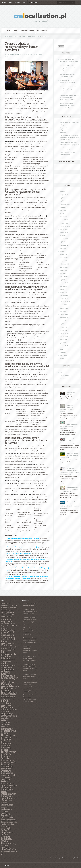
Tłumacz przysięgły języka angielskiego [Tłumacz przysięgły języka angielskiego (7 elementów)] (9, 823)
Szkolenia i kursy (20, 3)
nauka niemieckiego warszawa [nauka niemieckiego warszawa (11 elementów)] (8, 665)
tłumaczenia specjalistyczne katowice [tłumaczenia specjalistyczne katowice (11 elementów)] (9, 785)
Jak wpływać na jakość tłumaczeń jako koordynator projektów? (30, 658)
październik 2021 (65, 264)
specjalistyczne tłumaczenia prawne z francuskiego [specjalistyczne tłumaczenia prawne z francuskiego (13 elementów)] (10, 689)
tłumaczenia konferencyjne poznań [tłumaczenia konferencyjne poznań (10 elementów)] (8, 731)
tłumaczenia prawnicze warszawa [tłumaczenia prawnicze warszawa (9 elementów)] (7, 769)
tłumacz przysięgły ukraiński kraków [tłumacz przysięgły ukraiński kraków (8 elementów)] (9, 847)
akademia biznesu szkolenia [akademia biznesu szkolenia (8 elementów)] (9, 605)
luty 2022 (62, 251)
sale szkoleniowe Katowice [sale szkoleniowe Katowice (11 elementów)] (8, 682)
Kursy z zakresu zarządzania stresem (19, 553)
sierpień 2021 (64, 270)
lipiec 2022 (63, 236)
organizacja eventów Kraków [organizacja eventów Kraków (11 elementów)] (7, 672)
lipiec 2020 (63, 311)
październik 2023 (65, 204)
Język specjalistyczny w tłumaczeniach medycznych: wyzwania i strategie (67, 106)
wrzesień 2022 (64, 229)
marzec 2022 (63, 248)
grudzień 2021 (64, 258)
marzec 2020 (64, 321)
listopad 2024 (64, 195)
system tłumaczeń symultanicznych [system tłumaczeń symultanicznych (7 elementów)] (8, 696)
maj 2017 (62, 349)
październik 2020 (65, 302)
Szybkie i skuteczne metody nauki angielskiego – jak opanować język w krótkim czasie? (69, 137)
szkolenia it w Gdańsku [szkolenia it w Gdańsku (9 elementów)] (8, 700)
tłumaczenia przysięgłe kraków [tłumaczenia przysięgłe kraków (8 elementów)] (7, 779)
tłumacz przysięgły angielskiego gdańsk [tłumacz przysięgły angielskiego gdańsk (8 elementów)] (7, 814)
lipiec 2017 (63, 343)
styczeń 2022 (64, 255)
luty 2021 (62, 289)
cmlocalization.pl (16, 55)
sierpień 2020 (64, 308)
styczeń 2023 (64, 217)
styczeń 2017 (63, 359)
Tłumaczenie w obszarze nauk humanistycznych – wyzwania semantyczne (68, 89)
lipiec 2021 (63, 273)
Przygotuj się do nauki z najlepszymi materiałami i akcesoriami (67, 130)
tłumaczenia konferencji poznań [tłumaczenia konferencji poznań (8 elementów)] (7, 725)
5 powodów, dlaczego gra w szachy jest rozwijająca (24, 547)
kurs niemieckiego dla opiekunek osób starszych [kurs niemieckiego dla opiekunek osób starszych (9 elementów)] (8, 636)
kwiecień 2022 (64, 245)
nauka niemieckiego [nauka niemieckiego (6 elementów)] (8, 660)
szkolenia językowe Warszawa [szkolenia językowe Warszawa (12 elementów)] (7, 705)
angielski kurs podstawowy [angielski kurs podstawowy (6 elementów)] (8, 611)
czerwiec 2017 (64, 346)
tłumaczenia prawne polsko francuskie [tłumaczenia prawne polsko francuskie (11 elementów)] (9, 762)
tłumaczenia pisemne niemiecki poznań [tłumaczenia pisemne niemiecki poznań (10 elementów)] (7, 747)
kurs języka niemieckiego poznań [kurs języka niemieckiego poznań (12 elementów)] (9, 629)
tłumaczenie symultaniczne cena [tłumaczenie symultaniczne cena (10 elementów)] (8, 798)
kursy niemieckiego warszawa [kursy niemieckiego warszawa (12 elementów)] (9, 648)
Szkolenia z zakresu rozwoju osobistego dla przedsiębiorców (69, 489)
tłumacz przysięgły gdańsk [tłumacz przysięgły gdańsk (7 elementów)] (9, 819)
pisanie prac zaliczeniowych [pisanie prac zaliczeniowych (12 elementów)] (10, 677)
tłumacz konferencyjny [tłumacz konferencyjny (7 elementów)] (7, 808)
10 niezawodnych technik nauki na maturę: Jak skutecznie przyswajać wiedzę (69, 145)
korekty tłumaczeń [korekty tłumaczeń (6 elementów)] (8, 623)
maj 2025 (62, 192)
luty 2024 (62, 201)
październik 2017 (64, 333)
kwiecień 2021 (64, 283)
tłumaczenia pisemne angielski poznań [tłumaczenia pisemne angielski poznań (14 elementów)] (9, 738)
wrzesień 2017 (64, 336)
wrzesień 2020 (64, 305)
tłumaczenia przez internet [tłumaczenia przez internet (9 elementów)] (8, 774)
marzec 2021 (63, 286)
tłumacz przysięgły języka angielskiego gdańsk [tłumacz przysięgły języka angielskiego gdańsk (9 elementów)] (7, 830)
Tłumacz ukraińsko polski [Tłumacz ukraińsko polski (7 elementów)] (9, 852)
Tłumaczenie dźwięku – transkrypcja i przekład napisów (30, 677)
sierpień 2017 (64, 340)
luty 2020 (63, 324)
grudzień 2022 (64, 220)
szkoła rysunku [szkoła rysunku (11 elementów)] (9, 709)
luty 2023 (62, 214)
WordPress (77, 858)
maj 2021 (62, 280)
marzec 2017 (63, 355)
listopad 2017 (64, 330)
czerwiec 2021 (64, 277)
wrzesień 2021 (64, 267)
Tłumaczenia (33, 3)
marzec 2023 (63, 210)
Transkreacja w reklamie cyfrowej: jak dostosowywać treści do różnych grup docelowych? (69, 97)
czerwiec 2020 (64, 314)
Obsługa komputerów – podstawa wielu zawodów (23, 539)
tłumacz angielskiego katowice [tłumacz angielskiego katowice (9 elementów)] (7, 714)
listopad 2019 (64, 327)
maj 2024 (62, 198)
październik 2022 (65, 226)
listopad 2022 (64, 223)
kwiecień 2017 (64, 352)
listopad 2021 (64, 261)
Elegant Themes (62, 858)
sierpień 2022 (64, 232)
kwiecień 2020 (64, 318)
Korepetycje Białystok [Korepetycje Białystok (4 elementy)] (6, 626)
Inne (10, 3)
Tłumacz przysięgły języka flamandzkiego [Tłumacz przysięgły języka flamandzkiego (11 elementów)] (9, 840)
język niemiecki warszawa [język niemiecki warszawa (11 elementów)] (7, 619)
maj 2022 (62, 242)
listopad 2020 (64, 299)
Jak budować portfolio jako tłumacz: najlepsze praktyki (67, 441)
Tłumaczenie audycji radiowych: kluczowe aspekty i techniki (69, 456)
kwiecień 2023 (64, 207)
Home (4, 3)
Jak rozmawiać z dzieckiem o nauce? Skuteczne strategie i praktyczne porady (68, 152)
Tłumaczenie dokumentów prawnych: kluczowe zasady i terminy (68, 68)
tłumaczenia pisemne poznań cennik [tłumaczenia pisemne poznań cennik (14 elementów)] (9, 755)
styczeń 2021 (63, 292)
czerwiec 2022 (64, 239)
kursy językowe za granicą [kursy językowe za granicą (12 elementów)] (8, 643)
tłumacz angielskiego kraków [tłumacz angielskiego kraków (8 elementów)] (9, 718)
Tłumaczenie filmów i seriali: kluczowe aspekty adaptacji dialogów (30, 612)
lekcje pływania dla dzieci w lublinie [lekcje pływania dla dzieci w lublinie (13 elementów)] (9, 655)
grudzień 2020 (64, 296)
